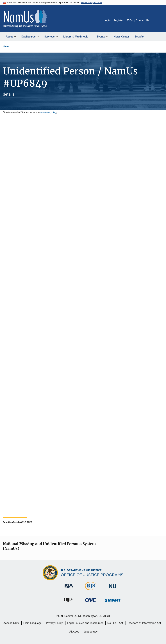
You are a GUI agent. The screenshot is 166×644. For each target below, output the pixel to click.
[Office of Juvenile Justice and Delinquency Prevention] (69, 603)
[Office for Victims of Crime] (91, 603)
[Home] (25, 19)
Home (6, 46)
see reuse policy (48, 112)
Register (118, 20)
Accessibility (11, 623)
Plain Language (32, 623)
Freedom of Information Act (144, 623)
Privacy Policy (54, 623)
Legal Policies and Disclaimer (85, 623)
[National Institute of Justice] (113, 589)
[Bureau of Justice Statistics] (91, 591)
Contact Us (143, 20)
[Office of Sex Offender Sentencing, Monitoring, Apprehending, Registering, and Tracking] (113, 602)
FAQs (130, 20)
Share (157, 23)
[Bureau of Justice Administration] (69, 589)
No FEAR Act (115, 623)
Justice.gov (91, 632)
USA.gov (74, 632)
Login (107, 20)
